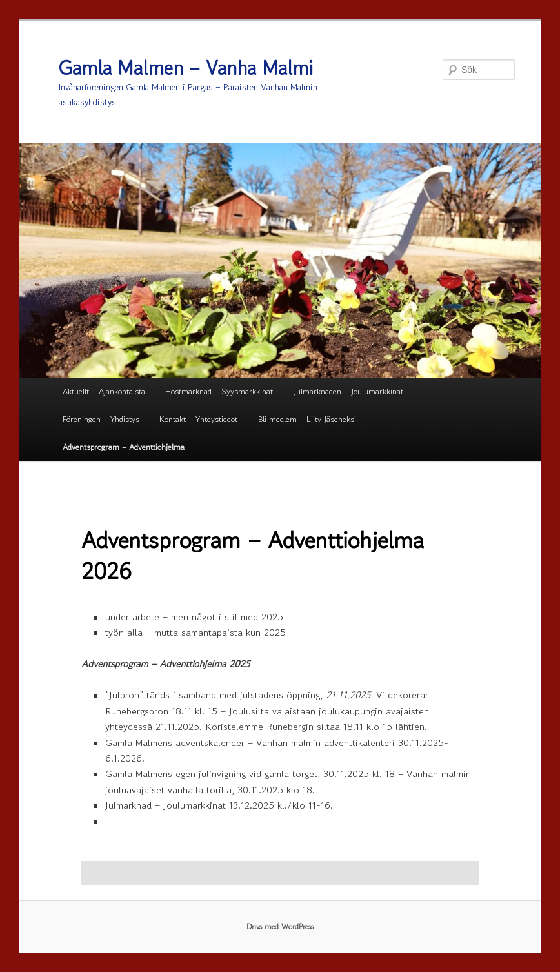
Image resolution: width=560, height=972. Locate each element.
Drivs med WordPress (280, 926)
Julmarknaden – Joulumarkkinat (348, 391)
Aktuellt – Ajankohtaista (104, 391)
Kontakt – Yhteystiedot (198, 419)
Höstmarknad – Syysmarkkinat (219, 391)
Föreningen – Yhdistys (101, 419)
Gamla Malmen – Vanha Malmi (186, 68)
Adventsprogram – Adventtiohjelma (124, 447)
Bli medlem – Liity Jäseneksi (307, 419)
